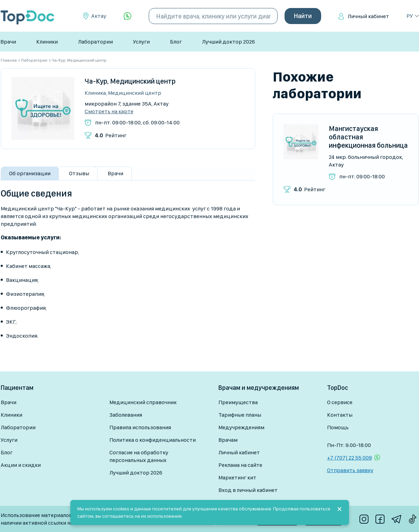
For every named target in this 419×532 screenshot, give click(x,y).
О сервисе (340, 402)
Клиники (47, 42)
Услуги (141, 42)
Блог (176, 42)
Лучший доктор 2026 (228, 42)
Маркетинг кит (237, 477)
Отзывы (79, 173)
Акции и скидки (21, 465)
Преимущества (238, 402)
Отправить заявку (350, 470)
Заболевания (126, 415)
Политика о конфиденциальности (153, 440)
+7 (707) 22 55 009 (350, 458)
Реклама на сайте (240, 465)
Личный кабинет (368, 16)
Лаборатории (95, 42)
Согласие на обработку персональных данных (139, 456)
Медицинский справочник (143, 402)
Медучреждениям (241, 427)
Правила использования (140, 427)
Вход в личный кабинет (248, 490)
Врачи (8, 42)
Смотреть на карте (109, 111)
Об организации (30, 173)
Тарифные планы (240, 415)
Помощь (338, 427)
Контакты (340, 415)
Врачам (228, 440)
